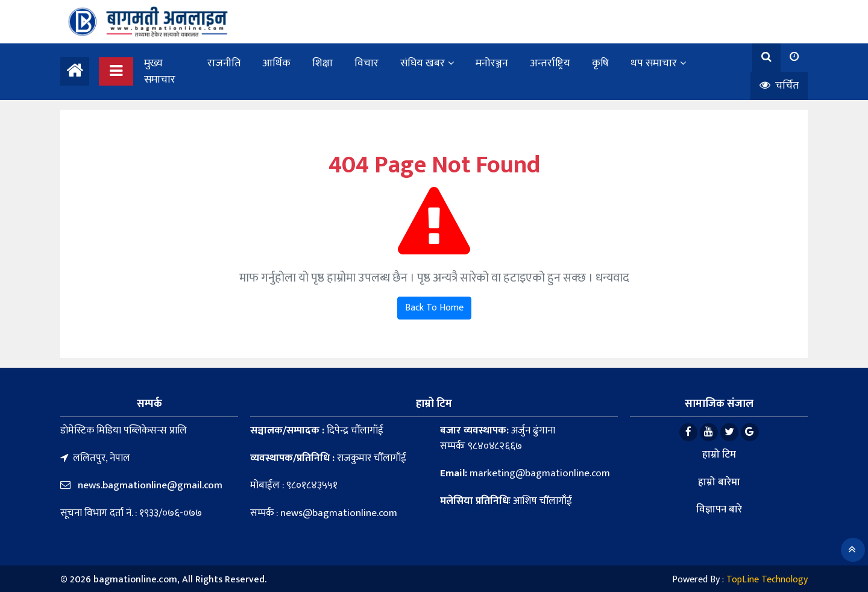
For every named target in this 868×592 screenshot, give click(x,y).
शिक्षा (322, 63)
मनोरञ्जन (492, 63)
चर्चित (779, 86)
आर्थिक (276, 63)
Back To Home (434, 308)
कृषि (600, 63)
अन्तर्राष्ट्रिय (550, 63)
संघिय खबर (423, 63)
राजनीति (224, 63)
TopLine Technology (767, 580)
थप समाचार (654, 63)
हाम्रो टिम (719, 455)
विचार (366, 63)
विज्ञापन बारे (719, 509)
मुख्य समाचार (160, 71)
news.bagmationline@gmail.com (149, 485)
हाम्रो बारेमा (719, 482)
